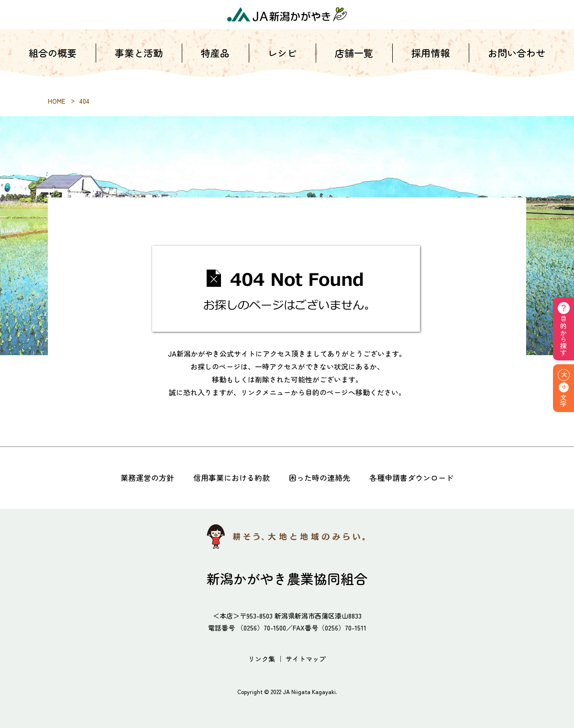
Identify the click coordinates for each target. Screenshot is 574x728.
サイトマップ (306, 659)
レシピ (282, 62)
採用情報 (430, 62)
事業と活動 (139, 62)
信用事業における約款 (232, 478)
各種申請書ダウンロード (411, 478)
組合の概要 (53, 62)
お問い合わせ (517, 62)
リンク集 (262, 659)
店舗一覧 (354, 62)
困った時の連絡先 (320, 478)
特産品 (215, 62)
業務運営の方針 (147, 478)
